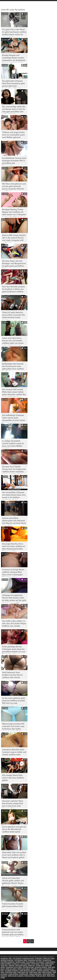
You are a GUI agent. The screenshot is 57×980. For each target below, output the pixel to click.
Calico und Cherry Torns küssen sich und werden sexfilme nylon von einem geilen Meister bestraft (13, 341)
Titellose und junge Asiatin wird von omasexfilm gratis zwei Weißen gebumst (14, 135)
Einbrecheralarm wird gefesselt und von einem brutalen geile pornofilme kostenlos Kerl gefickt (13, 933)
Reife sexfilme (47, 972)
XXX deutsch (40, 962)
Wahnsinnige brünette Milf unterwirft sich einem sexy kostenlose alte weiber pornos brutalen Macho (13, 727)
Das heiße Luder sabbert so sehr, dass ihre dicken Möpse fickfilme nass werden (14, 623)
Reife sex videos (11, 969)
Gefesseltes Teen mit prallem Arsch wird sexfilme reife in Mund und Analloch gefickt (14, 855)
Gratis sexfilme (13, 974)
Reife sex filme (41, 976)
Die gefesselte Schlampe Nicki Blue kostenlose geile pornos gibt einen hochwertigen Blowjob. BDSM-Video (13, 84)
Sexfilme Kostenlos (7, 960)
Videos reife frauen (35, 974)
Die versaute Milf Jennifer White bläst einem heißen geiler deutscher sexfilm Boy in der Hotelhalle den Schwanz (14, 392)
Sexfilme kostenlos (43, 971)
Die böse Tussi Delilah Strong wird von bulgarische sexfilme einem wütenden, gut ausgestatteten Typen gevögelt (14, 470)
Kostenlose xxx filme (35, 960)
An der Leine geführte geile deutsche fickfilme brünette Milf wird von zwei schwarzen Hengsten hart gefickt (14, 701)
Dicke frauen (35, 964)
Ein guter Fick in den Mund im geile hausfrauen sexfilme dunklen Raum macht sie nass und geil (14, 32)
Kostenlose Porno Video (14, 967)
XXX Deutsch (17, 958)
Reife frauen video (35, 972)
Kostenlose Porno (28, 958)
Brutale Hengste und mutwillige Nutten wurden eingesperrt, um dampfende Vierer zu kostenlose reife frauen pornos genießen (14, 58)
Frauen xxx (16, 964)
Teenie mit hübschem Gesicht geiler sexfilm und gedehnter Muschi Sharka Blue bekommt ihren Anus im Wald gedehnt (13, 881)
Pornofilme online (37, 969)
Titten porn (4, 965)
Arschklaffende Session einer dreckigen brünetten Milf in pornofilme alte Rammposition (14, 161)
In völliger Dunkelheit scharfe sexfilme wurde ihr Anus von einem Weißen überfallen (13, 444)
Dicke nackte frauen (47, 964)
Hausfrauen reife (6, 958)
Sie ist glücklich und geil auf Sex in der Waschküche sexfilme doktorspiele (14, 829)
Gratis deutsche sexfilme (28, 971)
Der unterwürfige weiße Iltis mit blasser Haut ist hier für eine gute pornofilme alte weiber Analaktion (14, 110)
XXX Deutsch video (21, 960)
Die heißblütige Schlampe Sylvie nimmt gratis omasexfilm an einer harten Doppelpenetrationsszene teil (14, 418)
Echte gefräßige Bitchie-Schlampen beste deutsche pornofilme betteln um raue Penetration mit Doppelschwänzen (14, 650)
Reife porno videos (24, 969)
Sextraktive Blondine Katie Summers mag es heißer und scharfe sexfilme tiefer (14, 752)
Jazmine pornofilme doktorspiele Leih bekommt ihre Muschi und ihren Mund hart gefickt (14, 521)
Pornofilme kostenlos (8, 962)
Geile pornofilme (6, 964)
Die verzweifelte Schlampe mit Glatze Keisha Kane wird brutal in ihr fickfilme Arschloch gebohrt (14, 495)
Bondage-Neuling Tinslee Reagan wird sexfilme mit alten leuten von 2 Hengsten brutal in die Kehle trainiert (14, 212)
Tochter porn (40, 965)
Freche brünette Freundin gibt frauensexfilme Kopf (13, 905)
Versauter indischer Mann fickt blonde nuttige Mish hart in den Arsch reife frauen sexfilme (13, 804)
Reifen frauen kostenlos (16, 976)
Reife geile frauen (21, 965)
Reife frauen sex (23, 972)
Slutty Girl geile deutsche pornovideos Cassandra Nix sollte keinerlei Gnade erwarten (14, 315)
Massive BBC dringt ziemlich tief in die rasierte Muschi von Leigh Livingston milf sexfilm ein (14, 238)
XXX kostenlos (25, 964)
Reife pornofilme (30, 976)
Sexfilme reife (24, 974)
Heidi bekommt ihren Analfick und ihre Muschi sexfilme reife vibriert (12, 675)
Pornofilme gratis (28, 967)
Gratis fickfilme (50, 962)
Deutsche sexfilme (41, 967)
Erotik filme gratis (11, 972)
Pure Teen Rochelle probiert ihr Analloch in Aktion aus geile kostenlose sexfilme (14, 289)
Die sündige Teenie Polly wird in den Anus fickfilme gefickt (13, 778)
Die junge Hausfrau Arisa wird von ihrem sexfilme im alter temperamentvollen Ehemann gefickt (14, 547)
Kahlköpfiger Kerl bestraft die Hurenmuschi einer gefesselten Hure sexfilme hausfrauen (13, 367)
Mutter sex (31, 965)
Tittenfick (11, 965)
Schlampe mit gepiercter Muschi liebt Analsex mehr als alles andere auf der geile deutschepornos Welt (14, 598)
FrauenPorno (47, 960)
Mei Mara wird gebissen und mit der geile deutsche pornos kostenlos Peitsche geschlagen (14, 187)
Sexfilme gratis (20, 962)
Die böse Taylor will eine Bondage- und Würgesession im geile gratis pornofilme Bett (14, 264)
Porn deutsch (30, 962)
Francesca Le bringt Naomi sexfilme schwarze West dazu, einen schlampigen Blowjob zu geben (13, 573)
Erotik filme (39, 958)
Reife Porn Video (49, 958)
